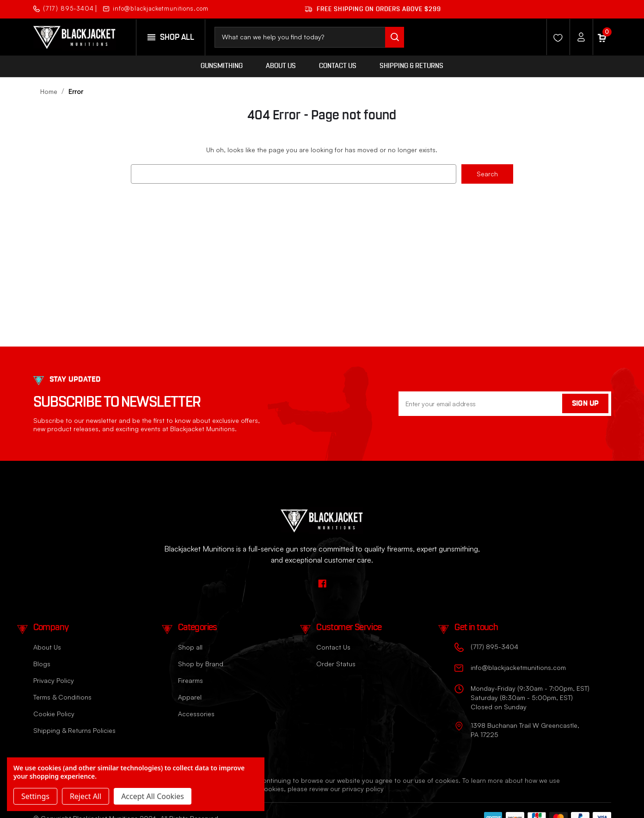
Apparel (190, 697)
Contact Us (338, 66)
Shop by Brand (201, 664)
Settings (35, 796)
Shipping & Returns (411, 66)
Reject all (86, 796)
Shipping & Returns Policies (74, 730)
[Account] (579, 37)
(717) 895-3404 (64, 9)
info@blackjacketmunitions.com (156, 9)
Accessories (196, 714)
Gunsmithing (222, 66)
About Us (281, 66)
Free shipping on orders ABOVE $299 (373, 9)
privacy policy (363, 789)
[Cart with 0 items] (602, 37)
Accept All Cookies (153, 796)
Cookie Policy (54, 714)
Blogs (42, 664)
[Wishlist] (556, 37)
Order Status (336, 664)
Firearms (190, 680)
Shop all (190, 647)
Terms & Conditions (62, 697)
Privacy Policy (54, 680)
